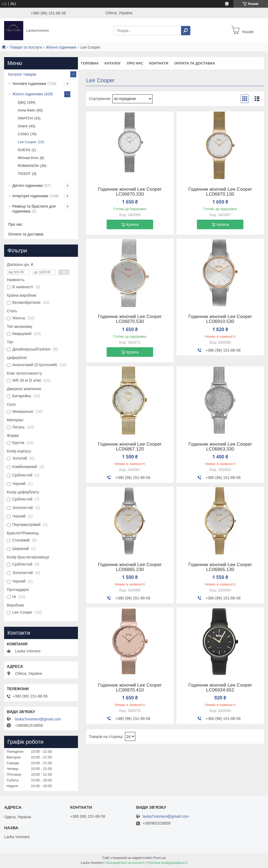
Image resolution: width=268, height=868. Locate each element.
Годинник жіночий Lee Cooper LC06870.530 (130, 319)
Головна (90, 63)
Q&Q (22, 102)
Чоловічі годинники (29, 84)
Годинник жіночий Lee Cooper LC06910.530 (220, 319)
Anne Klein (26, 110)
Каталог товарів (22, 74)
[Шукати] (186, 31)
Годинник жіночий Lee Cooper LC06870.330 (130, 192)
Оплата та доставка (195, 63)
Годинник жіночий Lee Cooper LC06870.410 (130, 688)
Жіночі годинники (61, 47)
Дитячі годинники (27, 186)
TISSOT (24, 174)
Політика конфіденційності (167, 863)
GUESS (24, 150)
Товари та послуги (26, 47)
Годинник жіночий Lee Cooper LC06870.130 (220, 192)
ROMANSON (28, 166)
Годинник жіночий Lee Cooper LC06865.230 (130, 567)
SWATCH (25, 118)
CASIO (23, 134)
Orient (23, 126)
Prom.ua (160, 858)
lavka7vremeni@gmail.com (38, 719)
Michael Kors (28, 158)
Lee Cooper (27, 142)
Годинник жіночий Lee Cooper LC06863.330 (220, 447)
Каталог (113, 63)
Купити (132, 225)
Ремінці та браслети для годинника (34, 209)
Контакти (159, 63)
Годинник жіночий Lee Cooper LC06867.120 (130, 447)
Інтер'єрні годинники (30, 196)
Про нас (135, 63)
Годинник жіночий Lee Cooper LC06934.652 (220, 688)
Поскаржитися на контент (125, 863)
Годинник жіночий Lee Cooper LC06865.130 (220, 567)
